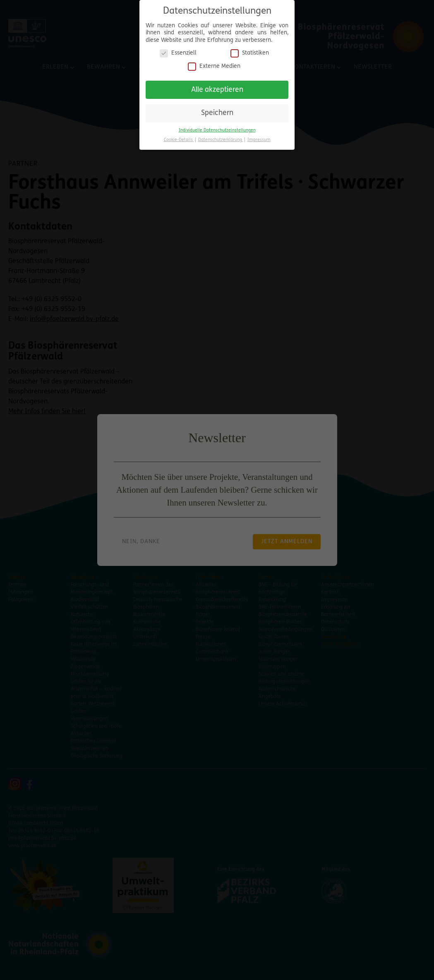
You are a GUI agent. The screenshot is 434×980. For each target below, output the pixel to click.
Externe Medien (214, 64)
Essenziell (178, 51)
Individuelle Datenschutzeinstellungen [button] (217, 128)
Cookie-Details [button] (179, 138)
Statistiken (250, 51)
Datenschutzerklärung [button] (221, 138)
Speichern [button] (217, 111)
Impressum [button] (259, 138)
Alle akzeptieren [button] (217, 87)
